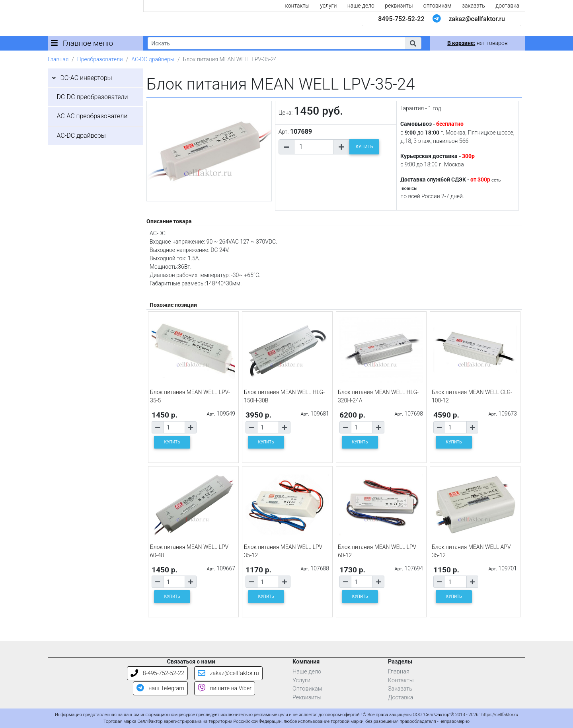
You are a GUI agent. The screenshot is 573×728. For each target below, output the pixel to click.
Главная (58, 59)
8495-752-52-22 (401, 19)
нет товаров (477, 43)
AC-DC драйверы (153, 59)
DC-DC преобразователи (92, 97)
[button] (413, 43)
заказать (474, 6)
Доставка (401, 698)
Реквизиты (307, 698)
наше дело (361, 6)
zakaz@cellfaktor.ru (477, 19)
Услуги (301, 680)
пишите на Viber (225, 688)
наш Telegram (160, 688)
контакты (297, 6)
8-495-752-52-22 (157, 673)
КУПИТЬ (364, 147)
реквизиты (399, 6)
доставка (507, 6)
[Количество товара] (314, 147)
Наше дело (307, 672)
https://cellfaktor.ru (500, 715)
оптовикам (438, 6)
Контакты (401, 680)
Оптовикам (307, 689)
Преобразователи (100, 59)
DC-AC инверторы (86, 78)
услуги (328, 6)
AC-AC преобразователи (92, 116)
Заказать (400, 689)
